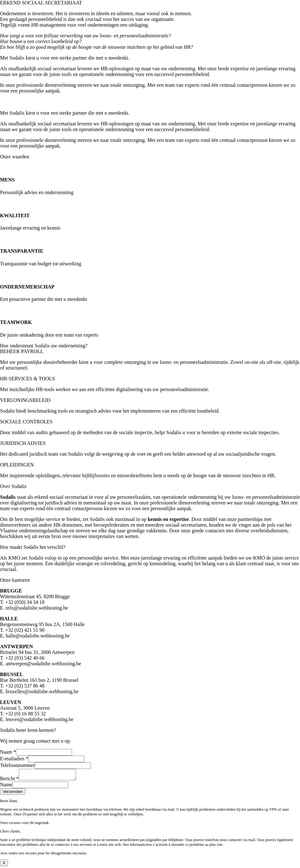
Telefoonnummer (17, 765)
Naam (8, 752)
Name (6, 786)
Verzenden (13, 793)
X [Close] (4, 865)
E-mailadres (14, 759)
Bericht (9, 780)
